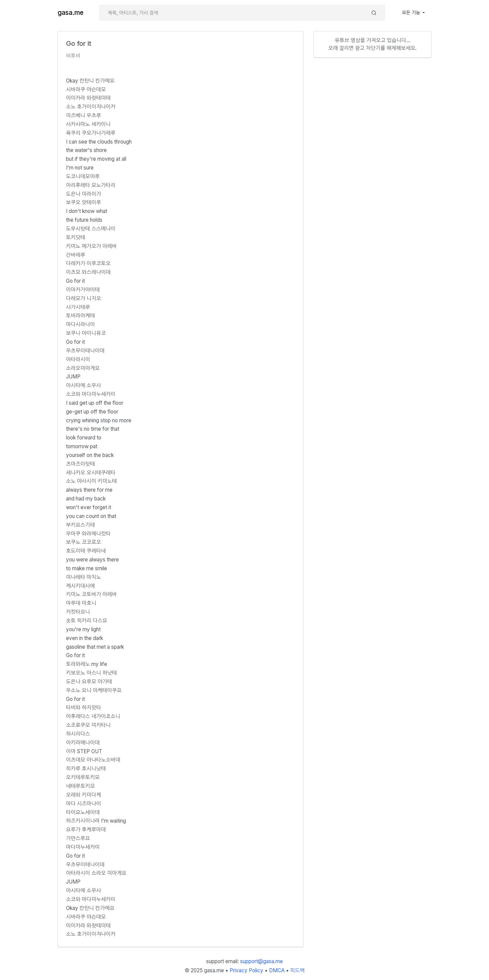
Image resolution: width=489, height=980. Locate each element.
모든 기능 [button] (412, 12)
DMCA (277, 970)
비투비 (73, 56)
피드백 (298, 970)
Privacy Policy (247, 970)
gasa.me (71, 13)
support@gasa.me (262, 961)
